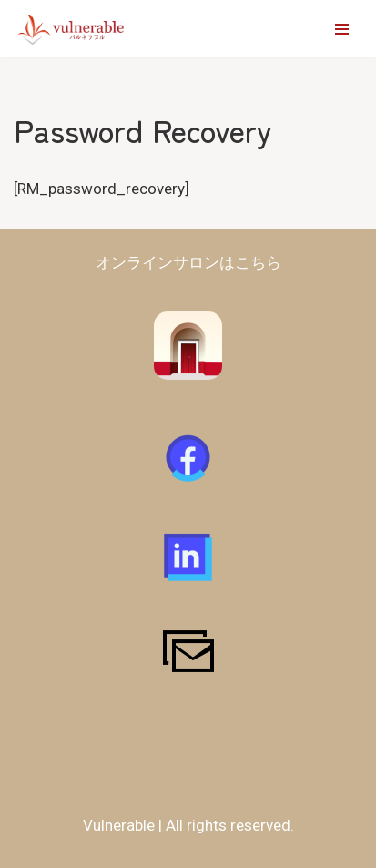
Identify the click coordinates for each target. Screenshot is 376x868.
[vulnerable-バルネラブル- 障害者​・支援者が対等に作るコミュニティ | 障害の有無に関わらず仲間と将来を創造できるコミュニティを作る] (72, 29)
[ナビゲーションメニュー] (342, 29)
